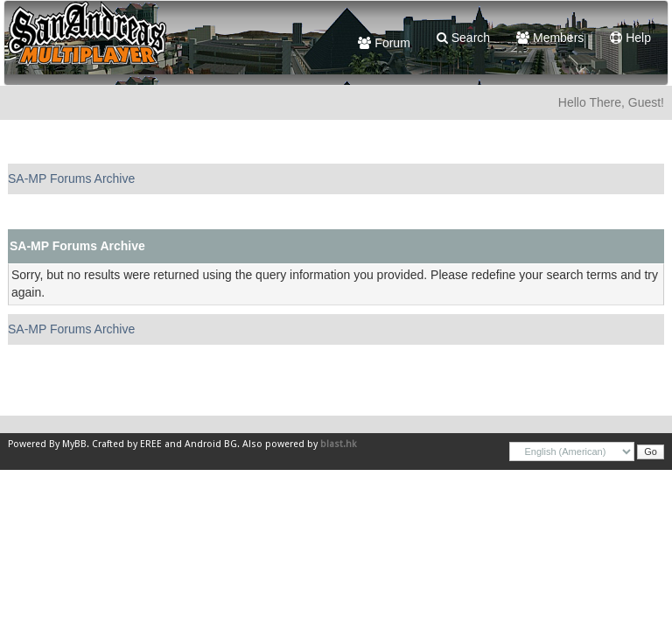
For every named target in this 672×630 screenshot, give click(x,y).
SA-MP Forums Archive (71, 178)
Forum (384, 43)
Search (463, 38)
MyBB (74, 444)
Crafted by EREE (127, 444)
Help (630, 38)
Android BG (211, 444)
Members (550, 38)
